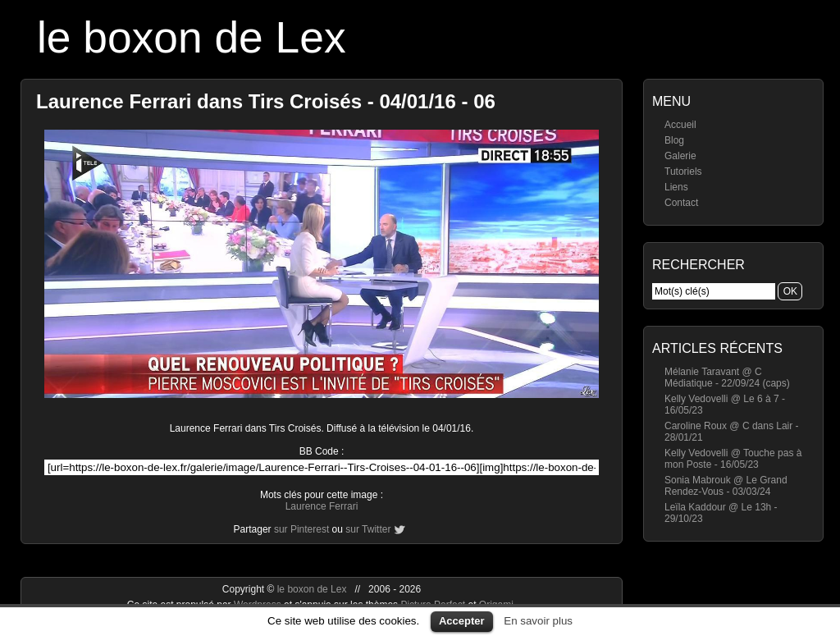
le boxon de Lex (192, 37)
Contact (681, 203)
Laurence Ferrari (322, 506)
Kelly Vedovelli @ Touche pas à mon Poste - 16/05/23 (733, 459)
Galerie (680, 156)
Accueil (680, 125)
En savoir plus (538, 621)
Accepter (462, 621)
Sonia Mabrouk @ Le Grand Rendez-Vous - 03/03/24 (726, 486)
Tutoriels (683, 172)
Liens (676, 187)
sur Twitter (368, 529)
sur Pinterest (301, 529)
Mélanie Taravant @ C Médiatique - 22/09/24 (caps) (727, 377)
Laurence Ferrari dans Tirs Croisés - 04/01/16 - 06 (266, 101)
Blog (674, 140)
